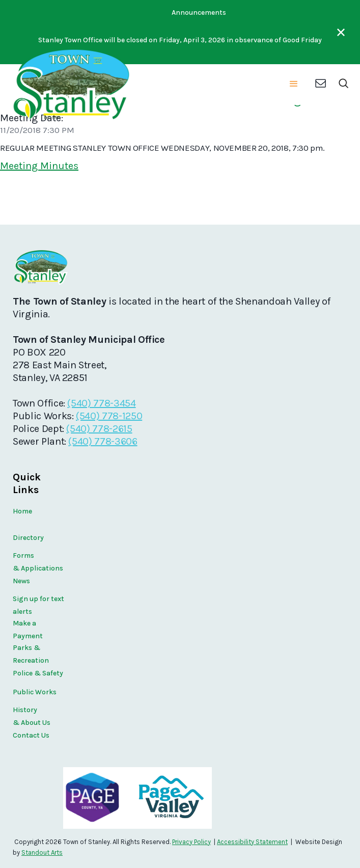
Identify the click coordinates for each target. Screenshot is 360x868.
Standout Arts (42, 852)
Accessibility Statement (252, 842)
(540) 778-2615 (99, 429)
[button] (294, 85)
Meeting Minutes (39, 166)
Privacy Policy (191, 842)
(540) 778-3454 (101, 403)
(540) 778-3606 (103, 441)
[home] (70, 85)
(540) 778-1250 (109, 416)
